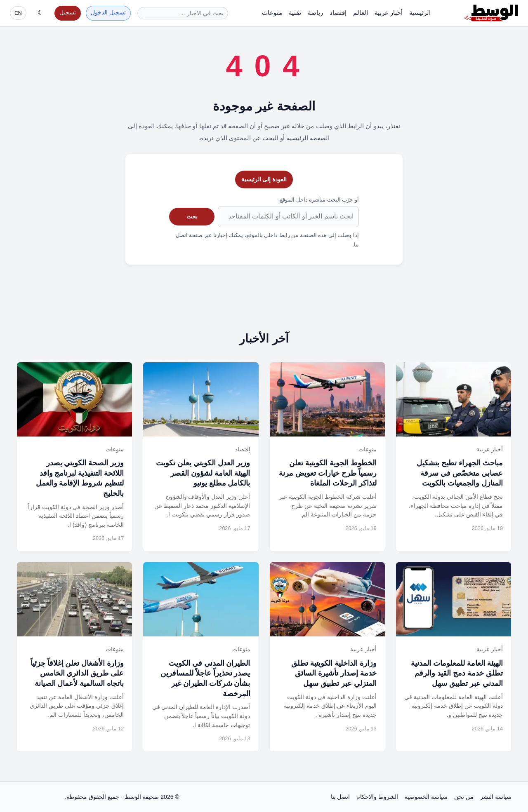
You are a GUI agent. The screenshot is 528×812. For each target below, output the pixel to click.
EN (18, 13)
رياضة (315, 13)
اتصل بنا (341, 797)
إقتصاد (338, 13)
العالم (361, 13)
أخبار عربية (389, 13)
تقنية (295, 13)
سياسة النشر (496, 797)
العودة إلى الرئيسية (264, 179)
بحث (192, 216)
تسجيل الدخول (108, 13)
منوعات (272, 13)
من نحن (464, 797)
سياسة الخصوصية (426, 797)
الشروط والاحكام (377, 797)
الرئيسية (420, 13)
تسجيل (68, 13)
